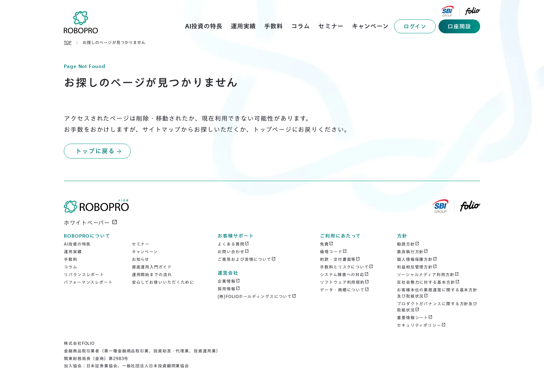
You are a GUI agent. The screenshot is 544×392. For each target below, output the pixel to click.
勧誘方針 (408, 244)
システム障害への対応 (344, 274)
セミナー (141, 244)
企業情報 (229, 281)
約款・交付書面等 (340, 259)
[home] (81, 22)
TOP (68, 42)
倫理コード (333, 252)
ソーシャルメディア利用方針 (428, 274)
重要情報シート (415, 317)
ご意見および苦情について (247, 259)
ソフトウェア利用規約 (345, 282)
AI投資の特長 (77, 244)
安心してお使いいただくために (163, 282)
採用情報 (229, 289)
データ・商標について (345, 290)
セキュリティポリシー (421, 325)
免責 (327, 244)
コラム (71, 267)
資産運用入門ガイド (152, 267)
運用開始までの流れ (152, 275)
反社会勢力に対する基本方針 (428, 282)
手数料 (71, 259)
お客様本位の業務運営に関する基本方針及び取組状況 (437, 293)
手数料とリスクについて (347, 267)
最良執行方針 (413, 252)
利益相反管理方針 (417, 267)
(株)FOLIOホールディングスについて (257, 296)
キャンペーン (145, 252)
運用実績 (73, 252)
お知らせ (141, 259)
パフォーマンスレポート (88, 282)
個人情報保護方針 (417, 259)
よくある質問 (233, 244)
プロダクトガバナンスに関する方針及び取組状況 (437, 307)
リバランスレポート (84, 275)
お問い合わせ (233, 252)
